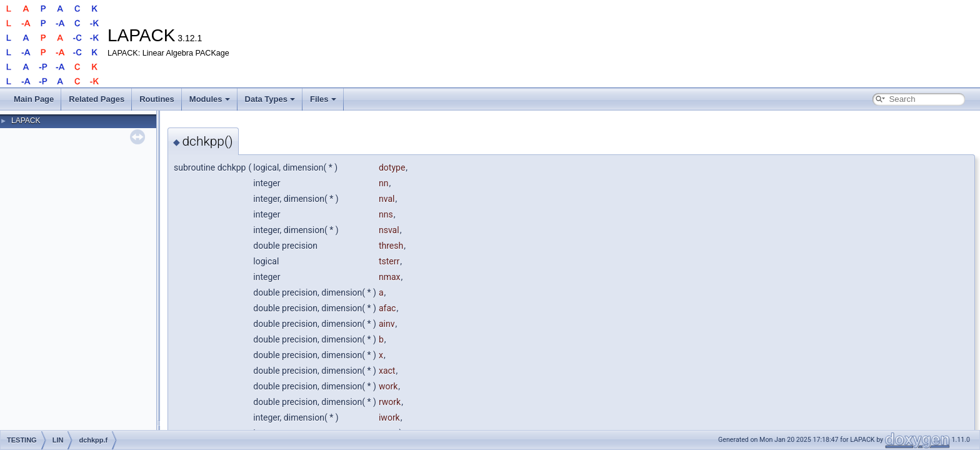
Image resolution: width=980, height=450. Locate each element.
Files (323, 99)
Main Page (34, 99)
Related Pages (97, 99)
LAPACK (26, 121)
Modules (210, 99)
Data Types (270, 99)
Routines (157, 99)
